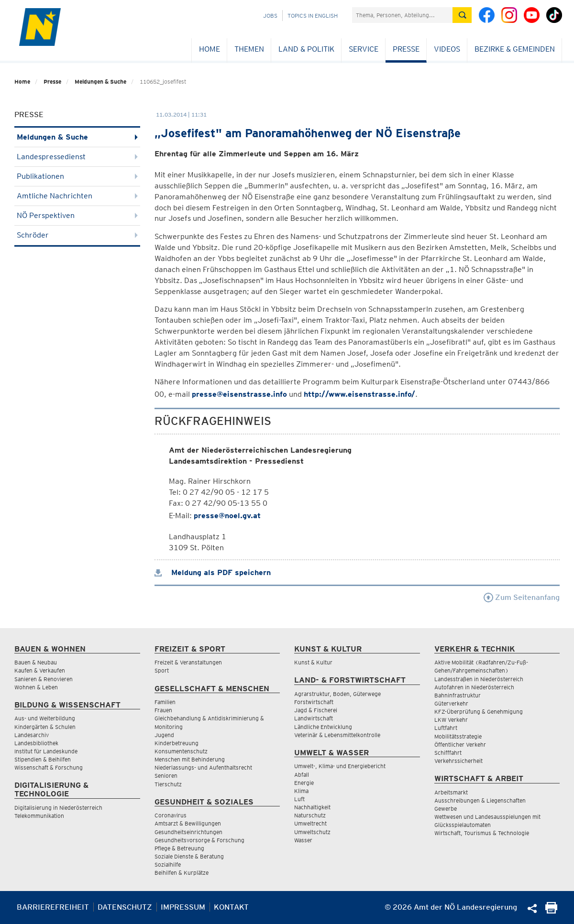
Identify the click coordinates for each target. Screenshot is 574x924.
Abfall (302, 775)
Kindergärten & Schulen (45, 727)
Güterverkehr (451, 703)
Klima (301, 791)
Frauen (163, 710)
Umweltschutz (312, 832)
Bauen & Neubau (36, 662)
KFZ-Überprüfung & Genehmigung (479, 712)
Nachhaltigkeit (312, 807)
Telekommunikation (39, 816)
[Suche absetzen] (462, 15)
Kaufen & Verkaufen (40, 670)
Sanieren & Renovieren (44, 679)
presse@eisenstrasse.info (239, 394)
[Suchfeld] (402, 15)
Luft (299, 799)
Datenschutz (125, 907)
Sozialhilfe (168, 864)
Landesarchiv (32, 735)
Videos (447, 49)
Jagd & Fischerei (316, 710)
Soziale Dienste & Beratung (189, 856)
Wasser (303, 840)
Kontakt (231, 907)
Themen (249, 49)
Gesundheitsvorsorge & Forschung (199, 840)
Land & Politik (306, 49)
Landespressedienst (77, 157)
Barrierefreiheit (53, 907)
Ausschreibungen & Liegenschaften (480, 800)
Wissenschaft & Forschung (49, 767)
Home (210, 49)
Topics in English (313, 16)
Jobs (270, 16)
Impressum (183, 907)
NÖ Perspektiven (77, 215)
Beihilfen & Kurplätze (182, 873)
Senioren (166, 776)
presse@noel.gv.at (227, 516)
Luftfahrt (446, 728)
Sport (162, 670)
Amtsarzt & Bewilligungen (188, 823)
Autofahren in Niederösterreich (474, 687)
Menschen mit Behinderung (190, 759)
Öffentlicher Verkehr (460, 745)
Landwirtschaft (314, 718)
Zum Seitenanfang (522, 597)
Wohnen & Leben (36, 687)
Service (364, 49)
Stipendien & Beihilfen (43, 759)
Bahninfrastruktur (458, 695)
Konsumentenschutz (181, 751)
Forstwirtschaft (314, 702)
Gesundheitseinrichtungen (188, 832)
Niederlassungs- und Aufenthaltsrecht (203, 767)
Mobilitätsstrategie (458, 736)
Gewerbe (446, 809)
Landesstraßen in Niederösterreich (479, 679)
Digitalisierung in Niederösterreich (58, 808)
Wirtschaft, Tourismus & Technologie (482, 833)
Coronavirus (171, 815)
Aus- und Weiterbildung (45, 718)
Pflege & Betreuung (179, 848)
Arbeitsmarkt (451, 792)
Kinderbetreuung (177, 743)
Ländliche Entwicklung (323, 727)
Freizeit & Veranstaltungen (188, 662)
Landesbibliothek (36, 743)
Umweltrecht (310, 823)
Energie (304, 783)
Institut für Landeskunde (46, 751)
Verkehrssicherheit (458, 761)
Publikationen (77, 176)
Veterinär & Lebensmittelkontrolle (337, 735)
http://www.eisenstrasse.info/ (359, 394)
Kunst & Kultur (313, 662)
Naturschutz (310, 815)
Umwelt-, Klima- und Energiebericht (340, 766)
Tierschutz (168, 784)
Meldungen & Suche (100, 82)
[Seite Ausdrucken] (551, 911)
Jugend (164, 735)
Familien (165, 702)
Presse (406, 49)
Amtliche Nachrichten (77, 196)
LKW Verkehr (451, 720)
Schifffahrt (448, 753)
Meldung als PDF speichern (213, 572)
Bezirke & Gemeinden (515, 49)
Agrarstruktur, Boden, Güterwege (337, 694)
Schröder (77, 235)
